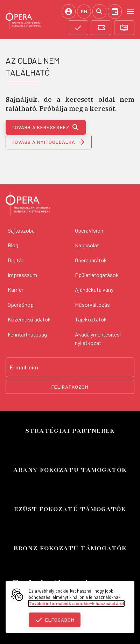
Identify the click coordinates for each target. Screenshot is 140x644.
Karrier (16, 289)
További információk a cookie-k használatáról (76, 603)
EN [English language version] (84, 11)
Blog (13, 245)
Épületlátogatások (97, 275)
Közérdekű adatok (29, 319)
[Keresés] (99, 12)
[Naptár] (115, 12)
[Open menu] (130, 11)
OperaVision (89, 230)
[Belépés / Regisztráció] (69, 12)
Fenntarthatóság (27, 334)
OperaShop (21, 305)
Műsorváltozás (92, 305)
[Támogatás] (78, 28)
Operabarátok (91, 260)
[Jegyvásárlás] (101, 28)
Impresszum (22, 275)
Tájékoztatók (91, 319)
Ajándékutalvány (94, 289)
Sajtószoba (21, 230)
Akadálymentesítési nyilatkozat (98, 338)
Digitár (16, 260)
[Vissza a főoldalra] (28, 205)
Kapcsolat (87, 245)
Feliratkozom (70, 387)
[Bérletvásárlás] (124, 28)
